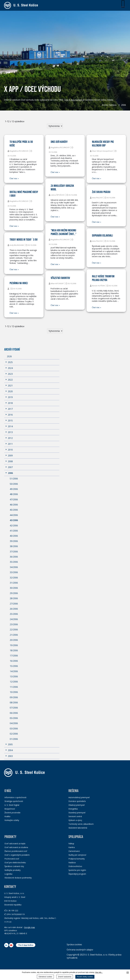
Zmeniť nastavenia (65, 977)
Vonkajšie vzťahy (12, 820)
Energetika (73, 809)
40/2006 (14, 536)
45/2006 (14, 510)
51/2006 (14, 479)
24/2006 (14, 619)
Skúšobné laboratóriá (78, 828)
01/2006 (14, 739)
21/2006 (14, 635)
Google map (29, 927)
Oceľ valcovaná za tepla (15, 843)
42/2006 (14, 526)
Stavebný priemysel (77, 813)
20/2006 (14, 640)
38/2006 (14, 546)
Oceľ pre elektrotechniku (15, 862)
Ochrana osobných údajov (80, 950)
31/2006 (14, 583)
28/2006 (14, 598)
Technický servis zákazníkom (81, 824)
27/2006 (14, 604)
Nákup (71, 843)
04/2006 (14, 723)
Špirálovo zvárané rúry (14, 866)
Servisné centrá (75, 817)
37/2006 (14, 552)
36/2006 (14, 557)
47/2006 (14, 499)
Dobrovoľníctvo (75, 866)
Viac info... (99, 972)
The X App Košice (26, 945)
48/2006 (14, 494)
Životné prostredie (12, 813)
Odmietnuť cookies (45, 977)
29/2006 (14, 593)
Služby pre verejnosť (77, 855)
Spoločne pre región (77, 870)
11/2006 (14, 687)
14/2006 (14, 671)
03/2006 (14, 729)
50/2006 (14, 484)
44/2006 (14, 515)
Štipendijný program (77, 874)
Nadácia (72, 862)
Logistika (8, 874)
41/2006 (14, 531)
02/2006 (14, 734)
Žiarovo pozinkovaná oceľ (16, 851)
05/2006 (14, 718)
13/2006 (14, 676)
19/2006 (14, 645)
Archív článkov (109, 105)
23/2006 (14, 625)
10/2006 (14, 692)
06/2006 (14, 713)
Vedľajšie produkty (13, 870)
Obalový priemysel (76, 805)
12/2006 (14, 682)
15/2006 (14, 666)
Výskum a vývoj (75, 820)
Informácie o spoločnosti (15, 798)
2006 (124, 105)
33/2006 (14, 572)
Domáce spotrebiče (77, 801)
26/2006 (14, 609)
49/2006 (14, 489)
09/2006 (14, 697)
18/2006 (14, 651)
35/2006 (14, 562)
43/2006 (14, 520)
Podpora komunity (77, 859)
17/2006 (14, 656)
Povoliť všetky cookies (85, 977)
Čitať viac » (14, 178)
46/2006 (14, 505)
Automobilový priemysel (79, 798)
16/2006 (14, 661)
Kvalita (7, 817)
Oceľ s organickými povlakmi (17, 855)
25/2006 (14, 614)
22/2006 (14, 630)
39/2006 (14, 541)
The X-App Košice (73, 100)
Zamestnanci (74, 851)
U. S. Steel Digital (12, 805)
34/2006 (14, 567)
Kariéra (72, 847)
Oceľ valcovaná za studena (16, 847)
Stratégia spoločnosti (14, 801)
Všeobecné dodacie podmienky (18, 878)
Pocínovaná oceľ (12, 859)
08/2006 (14, 703)
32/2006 (14, 578)
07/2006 (14, 708)
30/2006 (14, 588)
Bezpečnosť (10, 809)
